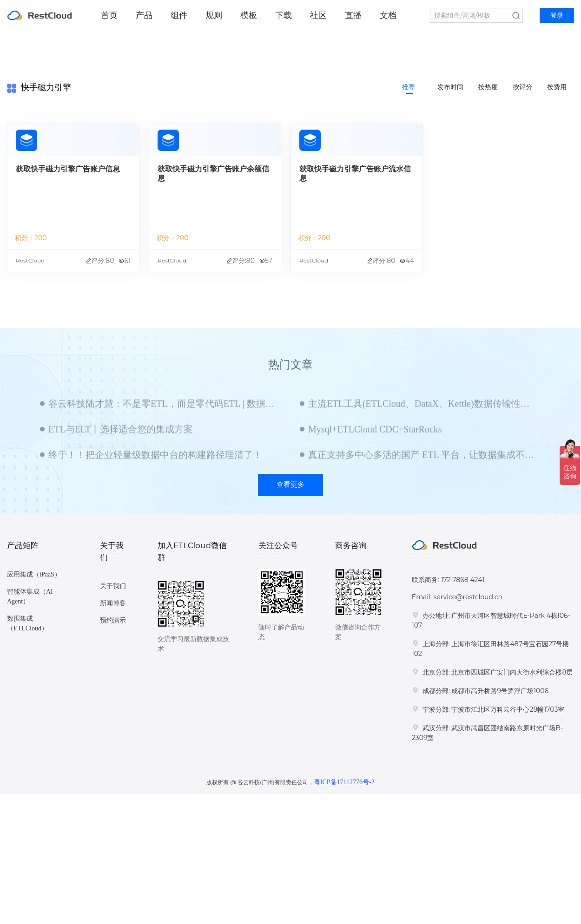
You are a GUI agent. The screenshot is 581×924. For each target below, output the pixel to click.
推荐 (409, 87)
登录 (557, 16)
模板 (249, 15)
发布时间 (450, 87)
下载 (284, 15)
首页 (109, 15)
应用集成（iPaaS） (34, 574)
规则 (214, 15)
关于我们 (113, 586)
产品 (144, 15)
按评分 (522, 87)
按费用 (557, 87)
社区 (318, 15)
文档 (388, 15)
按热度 (488, 87)
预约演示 (113, 620)
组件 (179, 15)
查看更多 (290, 485)
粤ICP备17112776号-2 (344, 782)
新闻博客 (113, 603)
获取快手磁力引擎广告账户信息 (68, 169)
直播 (353, 15)
